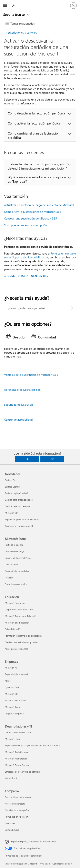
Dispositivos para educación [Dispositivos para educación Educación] (19, 609)
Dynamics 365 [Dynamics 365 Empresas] (12, 687)
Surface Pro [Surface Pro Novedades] (11, 480)
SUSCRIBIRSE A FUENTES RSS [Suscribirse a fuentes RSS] (28, 276)
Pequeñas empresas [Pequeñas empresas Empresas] (15, 714)
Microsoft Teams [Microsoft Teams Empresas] (13, 707)
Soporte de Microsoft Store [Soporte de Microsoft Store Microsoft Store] (18, 558)
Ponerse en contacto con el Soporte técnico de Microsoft (40, 255)
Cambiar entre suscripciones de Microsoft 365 (33, 212)
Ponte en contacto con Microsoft (21, 864)
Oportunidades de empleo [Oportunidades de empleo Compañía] (18, 797)
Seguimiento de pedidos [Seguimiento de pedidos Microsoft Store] (17, 571)
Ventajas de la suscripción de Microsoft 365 (31, 375)
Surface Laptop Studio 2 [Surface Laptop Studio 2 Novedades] (17, 493)
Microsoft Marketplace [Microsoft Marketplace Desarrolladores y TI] (16, 759)
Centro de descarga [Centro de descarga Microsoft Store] (15, 551)
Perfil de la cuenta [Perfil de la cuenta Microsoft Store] (14, 545)
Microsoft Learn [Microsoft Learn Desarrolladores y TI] (13, 739)
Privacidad (45, 864)
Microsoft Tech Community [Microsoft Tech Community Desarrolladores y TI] (18, 752)
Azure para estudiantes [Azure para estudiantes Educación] (16, 649)
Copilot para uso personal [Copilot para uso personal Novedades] (18, 506)
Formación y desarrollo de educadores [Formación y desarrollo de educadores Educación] (24, 636)
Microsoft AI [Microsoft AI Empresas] (11, 668)
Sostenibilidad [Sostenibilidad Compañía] (12, 830)
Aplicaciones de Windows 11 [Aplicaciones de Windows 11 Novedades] (19, 526)
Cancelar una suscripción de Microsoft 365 (31, 218)
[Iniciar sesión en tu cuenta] (73, 6)
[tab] (18, 337)
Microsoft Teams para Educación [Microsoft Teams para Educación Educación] (21, 616)
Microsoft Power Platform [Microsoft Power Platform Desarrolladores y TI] (17, 765)
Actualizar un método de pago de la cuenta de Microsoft (39, 205)
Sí (27, 459)
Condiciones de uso (62, 864)
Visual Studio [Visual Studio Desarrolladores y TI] (11, 778)
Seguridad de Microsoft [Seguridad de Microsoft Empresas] (16, 674)
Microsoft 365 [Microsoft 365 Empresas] (12, 694)
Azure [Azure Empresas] (8, 681)
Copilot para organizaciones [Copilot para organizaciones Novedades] (19, 500)
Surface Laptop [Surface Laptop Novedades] (12, 487)
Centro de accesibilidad (18, 419)
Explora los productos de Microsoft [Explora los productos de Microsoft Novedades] (22, 519)
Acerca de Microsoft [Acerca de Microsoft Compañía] (15, 804)
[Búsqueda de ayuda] (14, 5)
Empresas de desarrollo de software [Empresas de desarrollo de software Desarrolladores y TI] (23, 772)
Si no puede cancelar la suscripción (26, 225)
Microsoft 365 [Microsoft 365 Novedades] (12, 513)
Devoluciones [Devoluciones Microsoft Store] (12, 564)
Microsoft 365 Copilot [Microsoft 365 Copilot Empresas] (16, 700)
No (52, 459)
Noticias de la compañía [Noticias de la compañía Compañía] (17, 810)
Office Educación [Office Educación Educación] (13, 629)
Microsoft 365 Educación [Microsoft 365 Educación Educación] (17, 623)
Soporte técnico (14, 15)
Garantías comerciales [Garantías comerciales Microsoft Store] (16, 584)
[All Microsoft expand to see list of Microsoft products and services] (5, 6)
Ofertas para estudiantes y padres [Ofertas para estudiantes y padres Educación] (22, 642)
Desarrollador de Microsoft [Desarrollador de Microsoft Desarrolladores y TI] (18, 732)
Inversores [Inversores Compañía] (10, 823)
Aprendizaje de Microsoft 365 (22, 390)
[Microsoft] (40, 3)
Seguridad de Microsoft (19, 405)
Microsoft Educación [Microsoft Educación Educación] (15, 603)
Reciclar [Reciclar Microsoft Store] (9, 578)
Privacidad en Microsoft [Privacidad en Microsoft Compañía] (17, 817)
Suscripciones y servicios (21, 32)
